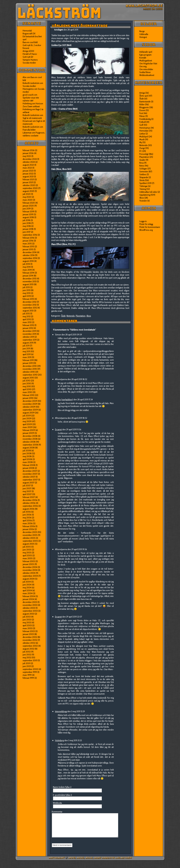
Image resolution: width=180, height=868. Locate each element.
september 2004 (30, 576)
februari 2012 (28, 325)
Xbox (89, 316)
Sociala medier (29, 63)
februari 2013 (28, 299)
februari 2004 (29, 596)
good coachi (28, 95)
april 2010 (27, 389)
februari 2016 (28, 238)
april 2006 (27, 520)
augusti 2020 (28, 191)
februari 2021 (28, 179)
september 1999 (30, 672)
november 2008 (30, 439)
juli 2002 (27, 652)
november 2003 (30, 605)
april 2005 (27, 555)
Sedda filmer (145, 72)
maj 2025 (27, 156)
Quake (142, 160)
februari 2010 (29, 395)
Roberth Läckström (31, 83)
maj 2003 (27, 622)
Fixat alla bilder (29, 130)
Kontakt (143, 58)
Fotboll (143, 122)
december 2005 (30, 532)
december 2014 (30, 252)
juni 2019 (27, 209)
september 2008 (30, 445)
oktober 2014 (29, 255)
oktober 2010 (29, 372)
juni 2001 (27, 666)
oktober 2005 (29, 538)
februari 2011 (28, 360)
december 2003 (30, 602)
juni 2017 (27, 232)
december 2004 (30, 567)
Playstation (81, 316)
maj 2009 (27, 421)
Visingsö (143, 37)
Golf (141, 125)
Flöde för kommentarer (150, 227)
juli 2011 (26, 346)
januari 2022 (28, 174)
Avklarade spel (146, 52)
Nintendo (71, 316)
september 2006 (30, 506)
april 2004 (27, 590)
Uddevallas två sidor (148, 192)
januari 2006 (28, 529)
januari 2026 (28, 153)
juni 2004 (27, 585)
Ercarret (58, 429)
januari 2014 (28, 276)
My (141, 142)
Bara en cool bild (30, 42)
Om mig (143, 66)
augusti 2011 (28, 343)
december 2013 (29, 279)
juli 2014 (26, 264)
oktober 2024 (29, 162)
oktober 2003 (29, 608)
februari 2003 (29, 631)
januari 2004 (28, 599)
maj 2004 (27, 588)
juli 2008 (27, 451)
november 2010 (30, 369)
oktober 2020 (29, 185)
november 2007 (30, 474)
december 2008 (30, 436)
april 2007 (27, 494)
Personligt (144, 154)
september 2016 (30, 235)
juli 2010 (26, 381)
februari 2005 (29, 561)
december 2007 (30, 471)
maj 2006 (27, 518)
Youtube (143, 201)
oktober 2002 (29, 643)
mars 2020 (28, 200)
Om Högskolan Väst (148, 63)
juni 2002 (27, 655)
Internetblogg (61, 711)
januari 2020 (28, 206)
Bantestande (145, 102)
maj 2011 (26, 351)
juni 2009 (27, 418)
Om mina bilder (146, 69)
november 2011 (29, 334)
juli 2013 (26, 287)
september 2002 (30, 646)
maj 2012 (27, 316)
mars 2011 (27, 357)
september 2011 (30, 340)
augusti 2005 (29, 544)
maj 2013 (27, 293)
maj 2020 (27, 197)
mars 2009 (28, 427)
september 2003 (30, 611)
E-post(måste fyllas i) (62, 795)
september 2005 (30, 541)
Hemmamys (145, 128)
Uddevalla (144, 34)
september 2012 (30, 308)
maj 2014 (27, 267)
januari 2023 (28, 171)
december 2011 (29, 331)
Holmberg (27, 109)
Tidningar (143, 186)
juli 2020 (27, 194)
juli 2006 (27, 512)
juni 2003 (27, 620)
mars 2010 (27, 392)
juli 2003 (27, 617)
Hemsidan (144, 131)
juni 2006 (27, 515)
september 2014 (30, 258)
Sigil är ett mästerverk (32, 118)
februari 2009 (29, 430)
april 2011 (27, 354)
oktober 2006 (29, 503)
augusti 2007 (28, 483)
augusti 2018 (28, 217)
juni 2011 (26, 348)
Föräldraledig (145, 119)
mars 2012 (27, 322)
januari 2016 (28, 241)
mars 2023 (27, 168)
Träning (143, 189)
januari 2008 (28, 468)
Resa (141, 163)
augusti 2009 (29, 413)
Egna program (145, 55)
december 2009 (30, 401)
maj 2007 (27, 491)
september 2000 (30, 669)
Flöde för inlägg (146, 224)
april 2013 (27, 296)
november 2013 (30, 281)
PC (141, 151)
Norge (142, 31)
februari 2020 (29, 203)
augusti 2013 (28, 284)
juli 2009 (27, 416)
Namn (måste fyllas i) (62, 787)
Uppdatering (145, 195)
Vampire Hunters (30, 60)
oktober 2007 (29, 477)
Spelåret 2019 (145, 183)
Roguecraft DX (29, 34)
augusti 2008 (29, 448)
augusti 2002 (28, 649)
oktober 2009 (29, 407)
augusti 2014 (28, 261)
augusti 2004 (29, 579)
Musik (142, 139)
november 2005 (30, 535)
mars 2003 (28, 628)
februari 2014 (28, 273)
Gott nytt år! (28, 57)
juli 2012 (26, 314)
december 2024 (30, 159)
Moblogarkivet (146, 61)
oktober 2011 (28, 337)
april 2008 (27, 459)
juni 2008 (27, 453)
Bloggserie (144, 107)
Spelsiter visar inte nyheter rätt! (31, 99)
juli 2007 (27, 485)
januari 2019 (28, 214)
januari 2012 (28, 328)
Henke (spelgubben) (64, 400)
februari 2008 (29, 465)
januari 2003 (28, 634)
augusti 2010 (28, 378)
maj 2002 (27, 657)
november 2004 (30, 570)
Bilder (142, 104)
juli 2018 (26, 220)
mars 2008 (28, 462)
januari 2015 (28, 249)
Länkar (142, 134)
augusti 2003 (28, 614)
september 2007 (30, 480)
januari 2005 (28, 564)
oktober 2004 (29, 573)
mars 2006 (28, 523)
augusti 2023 (28, 165)
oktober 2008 (29, 442)
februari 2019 (28, 211)
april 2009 (27, 424)
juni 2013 (27, 290)
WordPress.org (146, 230)
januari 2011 (28, 363)
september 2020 (30, 188)
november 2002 (30, 640)
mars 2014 (27, 270)
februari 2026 (29, 150)
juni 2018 (27, 223)
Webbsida (57, 803)
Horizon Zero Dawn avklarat (33, 105)
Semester (144, 171)
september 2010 (30, 375)
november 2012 (30, 305)
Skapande (144, 177)
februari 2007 (29, 497)
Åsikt (63, 316)
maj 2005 (27, 553)
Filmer (142, 116)
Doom (142, 110)
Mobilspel (144, 137)
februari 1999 (28, 678)
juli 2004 (27, 582)
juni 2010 (27, 383)
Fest (141, 113)
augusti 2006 (29, 509)
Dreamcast (27, 121)
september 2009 (30, 410)
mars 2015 (27, 244)
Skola (142, 180)
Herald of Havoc (30, 54)
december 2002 (30, 637)
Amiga (142, 93)
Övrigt (142, 148)
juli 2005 (27, 547)
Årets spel (144, 96)
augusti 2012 (28, 311)
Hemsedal (27, 31)
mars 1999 (27, 675)
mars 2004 (28, 593)
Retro (142, 166)
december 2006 (30, 500)
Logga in (143, 221)
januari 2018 (28, 229)
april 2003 (27, 625)
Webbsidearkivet (147, 75)
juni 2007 (27, 488)
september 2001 (30, 660)
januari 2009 (28, 433)
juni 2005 (27, 550)
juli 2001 (26, 663)
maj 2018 (27, 226)
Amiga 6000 (28, 51)
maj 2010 (27, 386)
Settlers (143, 174)
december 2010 (30, 366)
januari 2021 (28, 182)
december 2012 (29, 302)
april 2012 (27, 319)
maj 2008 (27, 456)
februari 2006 (29, 526)
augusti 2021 (28, 177)
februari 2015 (28, 246)
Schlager (143, 169)
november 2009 (30, 404)
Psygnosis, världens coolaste (34, 134)
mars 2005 (28, 558)
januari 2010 (28, 398)
